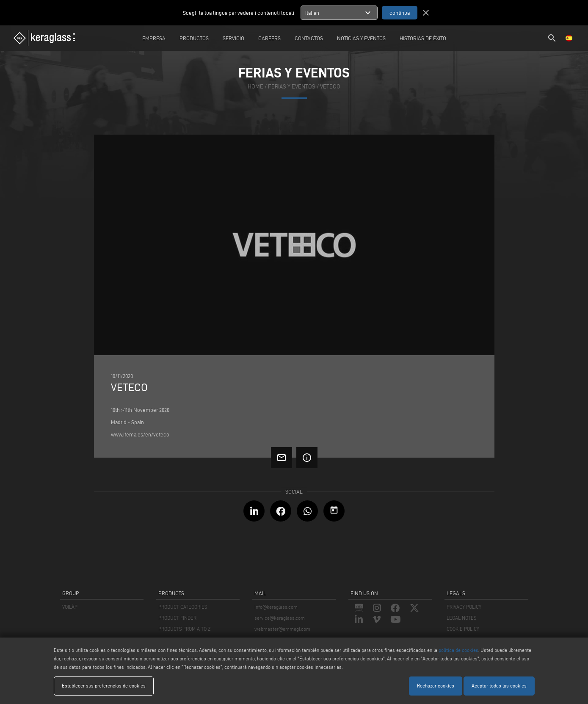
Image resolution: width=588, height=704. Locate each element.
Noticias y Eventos (361, 38)
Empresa (154, 38)
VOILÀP (70, 607)
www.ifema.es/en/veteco (140, 434)
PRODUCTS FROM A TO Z (184, 629)
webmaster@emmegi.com (282, 629)
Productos (194, 38)
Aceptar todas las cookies (499, 686)
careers (269, 38)
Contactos (309, 38)
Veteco (330, 87)
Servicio (233, 38)
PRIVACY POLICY (464, 607)
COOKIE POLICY (463, 629)
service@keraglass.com (280, 618)
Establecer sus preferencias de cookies (104, 686)
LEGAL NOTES (462, 618)
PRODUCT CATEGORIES (183, 607)
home (255, 87)
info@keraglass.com (276, 607)
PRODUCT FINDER (177, 618)
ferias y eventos (292, 87)
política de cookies (458, 650)
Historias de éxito (423, 38)
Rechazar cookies (436, 686)
